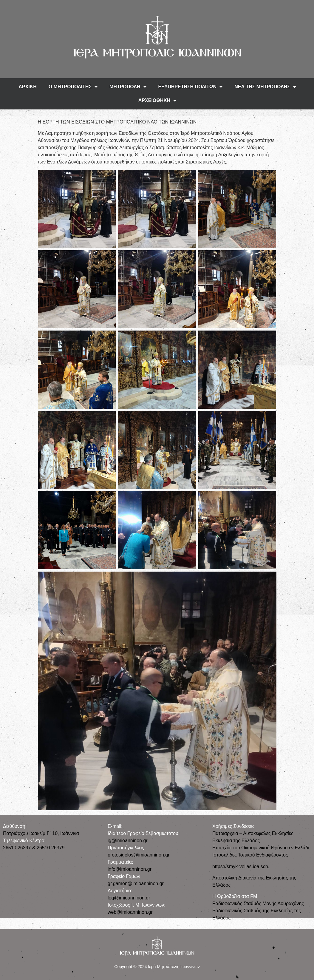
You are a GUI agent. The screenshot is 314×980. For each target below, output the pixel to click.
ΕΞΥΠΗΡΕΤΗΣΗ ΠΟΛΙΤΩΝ (191, 87)
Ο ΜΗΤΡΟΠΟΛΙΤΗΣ (73, 87)
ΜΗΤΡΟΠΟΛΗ (128, 87)
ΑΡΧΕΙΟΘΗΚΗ (157, 101)
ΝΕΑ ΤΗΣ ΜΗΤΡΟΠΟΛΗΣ (265, 87)
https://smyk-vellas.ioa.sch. (241, 866)
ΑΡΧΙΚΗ (27, 87)
